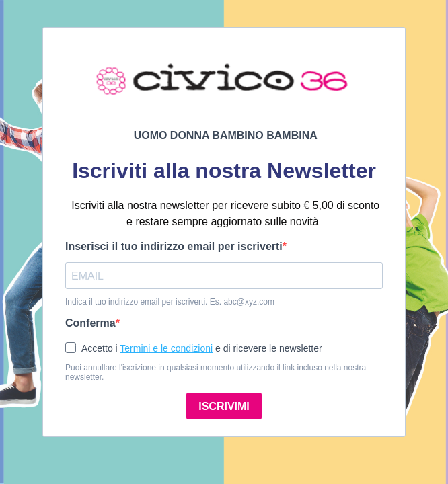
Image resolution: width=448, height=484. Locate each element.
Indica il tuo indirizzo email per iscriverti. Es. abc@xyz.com (170, 302)
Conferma (90, 323)
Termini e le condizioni (166, 348)
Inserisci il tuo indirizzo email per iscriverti (174, 246)
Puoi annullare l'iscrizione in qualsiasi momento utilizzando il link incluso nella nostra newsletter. (216, 372)
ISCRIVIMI (224, 406)
